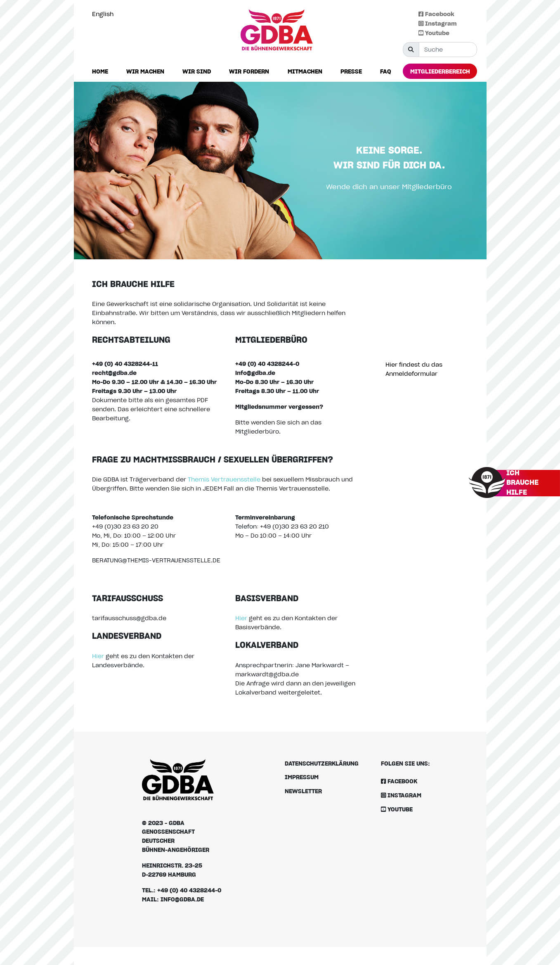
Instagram (438, 23)
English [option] (103, 14)
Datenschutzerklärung (322, 763)
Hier (98, 656)
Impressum (302, 777)
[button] (145, 72)
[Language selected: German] (105, 14)
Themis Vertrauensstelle (224, 479)
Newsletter (303, 791)
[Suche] (448, 50)
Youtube (434, 33)
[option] (105, 14)
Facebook (436, 14)
